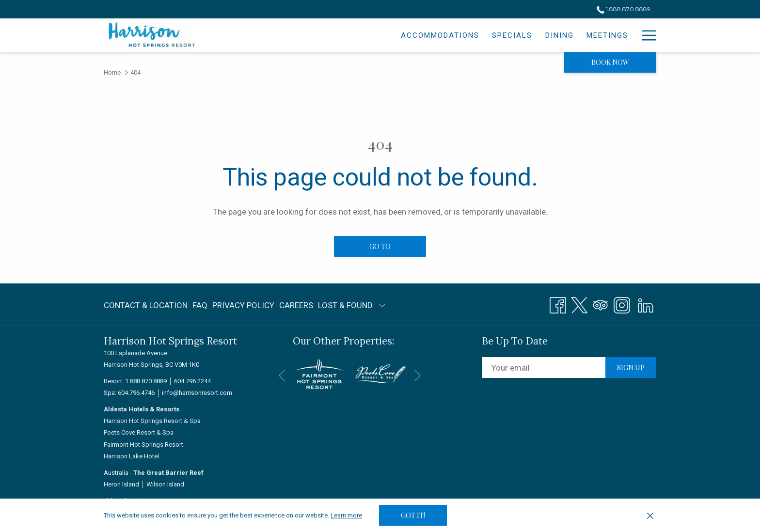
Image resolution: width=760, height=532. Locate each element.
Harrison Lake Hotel (131, 456)
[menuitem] (356, 35)
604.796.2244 (192, 381)
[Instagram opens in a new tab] (622, 304)
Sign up (631, 368)
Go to (380, 246)
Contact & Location (146, 305)
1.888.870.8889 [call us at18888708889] (624, 9)
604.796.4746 (136, 393)
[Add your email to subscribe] (544, 368)
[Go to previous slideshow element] (282, 375)
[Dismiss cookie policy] (650, 516)
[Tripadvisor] (601, 304)
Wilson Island (165, 484)
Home (112, 72)
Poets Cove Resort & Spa (139, 432)
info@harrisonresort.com (197, 393)
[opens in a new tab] (319, 373)
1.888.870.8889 (146, 381)
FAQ (200, 305)
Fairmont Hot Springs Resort (143, 445)
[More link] (645, 35)
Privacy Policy (243, 305)
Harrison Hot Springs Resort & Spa (152, 421)
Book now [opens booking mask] (610, 62)
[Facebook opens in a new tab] (558, 304)
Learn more (346, 515)
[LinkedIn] (646, 304)
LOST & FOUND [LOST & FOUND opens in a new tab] (345, 307)
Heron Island (121, 484)
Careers (296, 305)
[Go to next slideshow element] (418, 375)
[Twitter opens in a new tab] (579, 304)
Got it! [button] (413, 515)
